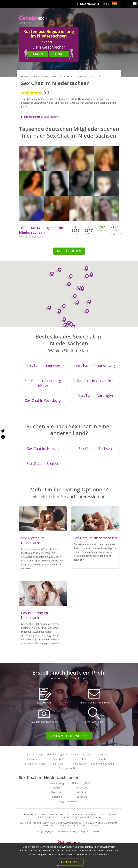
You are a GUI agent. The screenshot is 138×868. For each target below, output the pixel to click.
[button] (88, 302)
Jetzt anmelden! (89, 4)
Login (106, 4)
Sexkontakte (103, 759)
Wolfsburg (82, 797)
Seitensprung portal (58, 754)
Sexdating (103, 754)
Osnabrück (82, 788)
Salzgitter (82, 792)
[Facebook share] (3, 437)
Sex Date (58, 764)
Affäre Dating (35, 754)
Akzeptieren (70, 862)
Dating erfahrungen (34, 764)
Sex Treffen (80, 759)
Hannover (56, 792)
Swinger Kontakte (69, 768)
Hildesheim (56, 797)
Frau (59, 54)
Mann (38, 54)
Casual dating (34, 759)
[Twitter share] (3, 431)
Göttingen (56, 788)
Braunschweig (56, 783)
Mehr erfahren (69, 251)
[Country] (115, 3)
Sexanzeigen (80, 764)
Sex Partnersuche (80, 754)
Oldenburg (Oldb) (82, 783)
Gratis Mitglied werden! (69, 736)
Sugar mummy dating (103, 764)
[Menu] (135, 3)
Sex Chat (58, 759)
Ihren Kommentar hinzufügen (40, 117)
